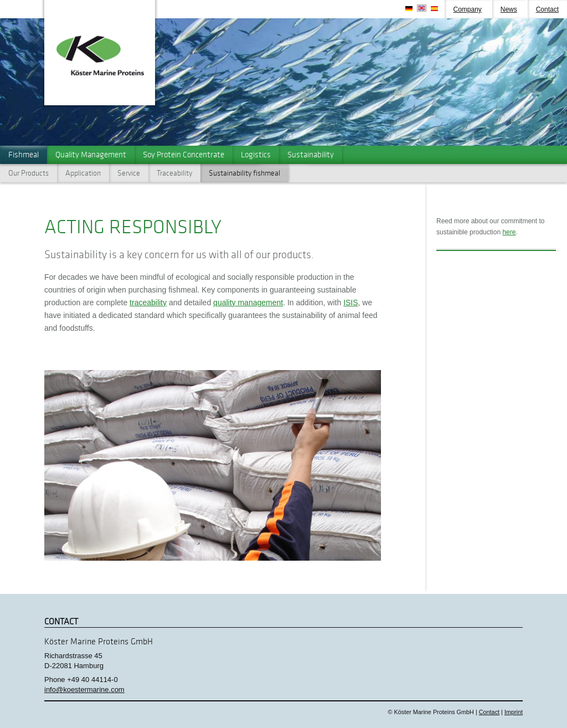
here (509, 232)
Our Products (29, 173)
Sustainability (311, 155)
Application (83, 173)
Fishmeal (24, 155)
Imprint (514, 712)
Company (467, 9)
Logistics (256, 155)
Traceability (174, 173)
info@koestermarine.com (84, 689)
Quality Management (91, 155)
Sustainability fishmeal (244, 173)
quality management (248, 303)
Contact (547, 9)
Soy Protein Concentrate (184, 155)
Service (129, 173)
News (509, 9)
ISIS (350, 303)
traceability (148, 303)
